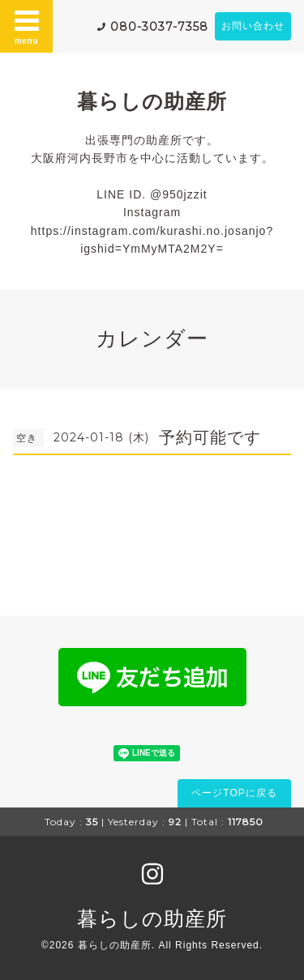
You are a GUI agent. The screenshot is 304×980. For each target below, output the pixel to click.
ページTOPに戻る (234, 793)
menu (27, 26)
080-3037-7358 (159, 27)
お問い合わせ (253, 26)
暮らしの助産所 (152, 101)
